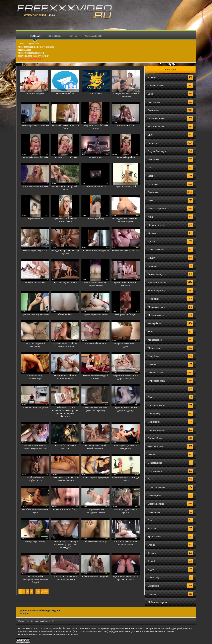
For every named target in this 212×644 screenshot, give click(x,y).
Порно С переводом (28, 43)
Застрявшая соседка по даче (125, 345)
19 (38, 592)
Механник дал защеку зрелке (126, 511)
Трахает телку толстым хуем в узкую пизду (65, 578)
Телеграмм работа (65, 93)
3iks (32, 621)
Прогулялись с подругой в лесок (65, 188)
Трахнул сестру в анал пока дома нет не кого (65, 479)
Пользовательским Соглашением (35, 634)
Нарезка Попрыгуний (126, 186)
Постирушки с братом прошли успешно (65, 377)
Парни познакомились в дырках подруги (126, 377)
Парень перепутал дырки (95, 314)
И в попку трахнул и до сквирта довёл (125, 543)
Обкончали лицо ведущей (95, 576)
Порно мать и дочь (34, 93)
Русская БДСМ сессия (65, 282)
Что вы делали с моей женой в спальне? (95, 447)
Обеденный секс (65, 314)
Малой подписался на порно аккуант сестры (35, 447)
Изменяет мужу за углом (35, 407)
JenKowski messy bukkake (35, 157)
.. (34, 592)
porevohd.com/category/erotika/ (33, 56)
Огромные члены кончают (35, 186)
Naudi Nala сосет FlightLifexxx (35, 479)
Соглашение (93, 36)
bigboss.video (25, 50)
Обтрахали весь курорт (95, 541)
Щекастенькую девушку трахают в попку (125, 578)
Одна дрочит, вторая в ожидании (126, 447)
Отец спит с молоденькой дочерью (126, 95)
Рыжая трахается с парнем (35, 125)
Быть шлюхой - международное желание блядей (35, 579)
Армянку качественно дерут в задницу (125, 409)
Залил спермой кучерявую (95, 477)
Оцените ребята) (95, 218)
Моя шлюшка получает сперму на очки (95, 284)
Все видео (55, 36)
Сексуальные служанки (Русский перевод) (95, 409)
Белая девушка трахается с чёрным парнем (126, 220)
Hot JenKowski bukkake (65, 157)
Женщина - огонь (126, 125)
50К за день (96, 93)
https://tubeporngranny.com (31, 53)
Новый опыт (95, 157)
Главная (35, 36)
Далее (45, 592)
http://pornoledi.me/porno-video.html (36, 47)
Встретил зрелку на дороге (95, 250)
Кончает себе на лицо (95, 343)
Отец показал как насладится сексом (95, 511)
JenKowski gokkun (126, 157)
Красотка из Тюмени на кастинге (126, 284)
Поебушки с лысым (35, 282)
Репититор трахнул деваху (126, 250)
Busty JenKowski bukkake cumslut (95, 127)
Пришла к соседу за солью (35, 314)
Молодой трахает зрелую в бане (65, 127)
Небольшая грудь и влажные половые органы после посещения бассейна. (65, 412)
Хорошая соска (35, 218)
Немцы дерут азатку (35, 541)
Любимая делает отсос (95, 186)
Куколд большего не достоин (65, 447)
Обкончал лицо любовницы (35, 377)
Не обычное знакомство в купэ (35, 511)
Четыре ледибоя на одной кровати (95, 377)
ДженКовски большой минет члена (65, 220)
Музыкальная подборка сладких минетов (65, 345)
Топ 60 (73, 36)
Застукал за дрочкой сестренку (35, 345)
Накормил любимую (126, 314)
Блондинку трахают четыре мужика (65, 252)
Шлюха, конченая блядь (65, 509)
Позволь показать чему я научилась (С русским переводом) (65, 544)
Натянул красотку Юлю (35, 250)
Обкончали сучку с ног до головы (126, 479)
